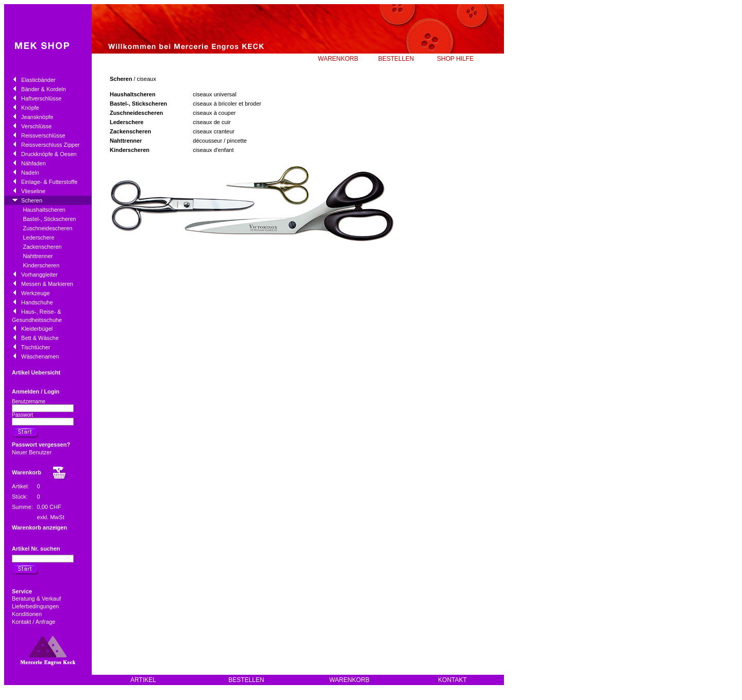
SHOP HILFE (455, 59)
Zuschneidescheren (47, 228)
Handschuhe (37, 302)
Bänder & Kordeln (44, 89)
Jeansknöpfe (37, 117)
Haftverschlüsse (41, 98)
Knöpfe (30, 108)
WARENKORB (338, 59)
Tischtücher (36, 347)
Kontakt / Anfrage (34, 622)
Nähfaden (33, 163)
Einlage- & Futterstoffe (49, 182)
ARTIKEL (143, 680)
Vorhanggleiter (39, 275)
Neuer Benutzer (32, 452)
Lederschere (38, 237)
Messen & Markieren (47, 284)
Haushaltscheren (44, 210)
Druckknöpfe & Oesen (49, 154)
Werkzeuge (35, 293)
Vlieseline (33, 191)
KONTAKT (452, 680)
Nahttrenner (38, 256)
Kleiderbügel (37, 329)
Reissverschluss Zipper (50, 145)
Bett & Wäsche (40, 338)
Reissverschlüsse (43, 135)
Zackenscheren (42, 247)
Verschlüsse (36, 126)
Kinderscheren (41, 265)
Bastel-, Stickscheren (49, 219)
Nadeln (30, 173)
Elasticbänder (38, 80)
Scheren (32, 200)
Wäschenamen (40, 356)
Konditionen (28, 614)
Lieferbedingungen (36, 606)
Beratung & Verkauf (37, 599)
